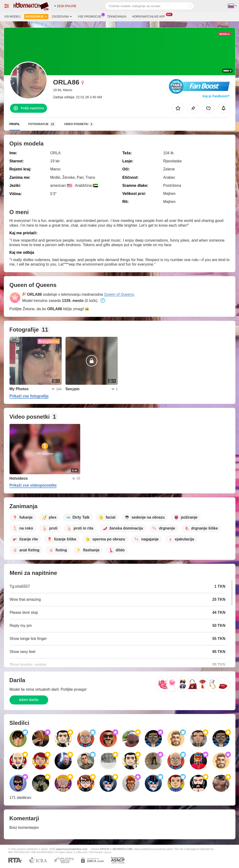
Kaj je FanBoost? (216, 96)
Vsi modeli (12, 17)
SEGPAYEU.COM (122, 849)
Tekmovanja (117, 17)
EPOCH (105, 849)
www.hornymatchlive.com (72, 849)
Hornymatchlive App (150, 16)
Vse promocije (91, 16)
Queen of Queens (119, 294)
